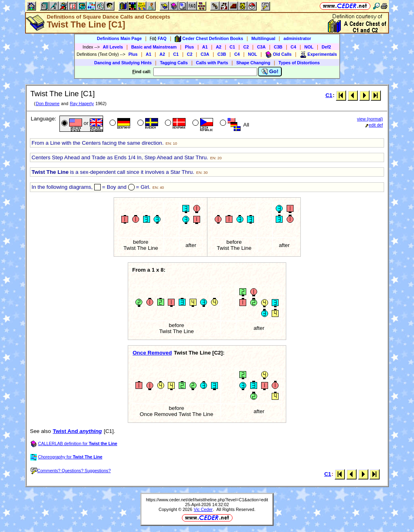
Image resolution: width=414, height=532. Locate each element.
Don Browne (48, 103)
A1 (205, 47)
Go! (270, 72)
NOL (309, 47)
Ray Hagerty (82, 103)
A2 (219, 47)
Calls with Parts (212, 63)
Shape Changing (253, 63)
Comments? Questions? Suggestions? (71, 471)
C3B (278, 47)
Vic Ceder (203, 509)
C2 (246, 47)
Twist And (77, 431)
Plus (189, 47)
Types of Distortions (299, 63)
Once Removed (152, 353)
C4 (294, 47)
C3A (261, 47)
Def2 (326, 47)
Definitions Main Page (119, 38)
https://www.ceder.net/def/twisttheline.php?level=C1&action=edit (207, 500)
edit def (374, 125)
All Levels (113, 47)
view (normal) (370, 119)
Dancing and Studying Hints (123, 63)
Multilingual (263, 38)
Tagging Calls (174, 63)
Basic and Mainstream (154, 47)
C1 (232, 47)
